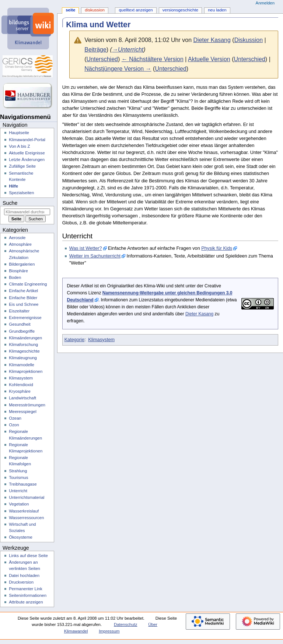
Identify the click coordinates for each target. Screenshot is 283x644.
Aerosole (17, 238)
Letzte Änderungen (27, 160)
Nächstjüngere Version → (118, 69)
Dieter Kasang (199, 314)
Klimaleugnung (23, 358)
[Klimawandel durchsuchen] (27, 212)
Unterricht (18, 491)
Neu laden (217, 10)
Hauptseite (19, 133)
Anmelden (265, 3)
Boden (15, 277)
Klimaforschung (23, 344)
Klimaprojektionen (26, 371)
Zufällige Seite (22, 166)
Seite (70, 10)
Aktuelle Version (209, 59)
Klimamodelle (22, 365)
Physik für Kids (217, 248)
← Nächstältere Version (153, 59)
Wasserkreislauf (24, 511)
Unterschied (102, 59)
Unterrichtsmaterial (27, 497)
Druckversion (21, 582)
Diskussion (249, 40)
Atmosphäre (20, 244)
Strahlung (18, 471)
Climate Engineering (28, 284)
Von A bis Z (19, 146)
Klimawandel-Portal (27, 140)
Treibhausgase (23, 484)
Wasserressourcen (26, 518)
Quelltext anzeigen (136, 10)
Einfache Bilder (23, 298)
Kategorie (74, 340)
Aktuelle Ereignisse (27, 153)
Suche (10, 203)
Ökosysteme (21, 537)
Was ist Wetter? (86, 248)
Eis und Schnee (24, 304)
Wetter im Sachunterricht (95, 256)
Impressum (109, 631)
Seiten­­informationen (28, 595)
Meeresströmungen (27, 405)
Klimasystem (101, 340)
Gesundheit (20, 324)
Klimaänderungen (25, 338)
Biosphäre (18, 271)
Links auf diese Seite (28, 556)
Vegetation (19, 504)
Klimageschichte (24, 351)
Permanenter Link (25, 589)
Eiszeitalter (19, 311)
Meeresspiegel (23, 412)
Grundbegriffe (22, 331)
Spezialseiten (21, 193)
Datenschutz (126, 624)
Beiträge (95, 50)
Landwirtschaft (22, 398)
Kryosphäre (20, 391)
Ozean (15, 418)
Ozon (14, 425)
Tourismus (18, 477)
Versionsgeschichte (180, 10)
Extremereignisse (25, 318)
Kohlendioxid (21, 385)
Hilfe (13, 186)
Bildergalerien (22, 264)
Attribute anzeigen (26, 602)
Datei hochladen (24, 575)
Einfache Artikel (23, 291)
